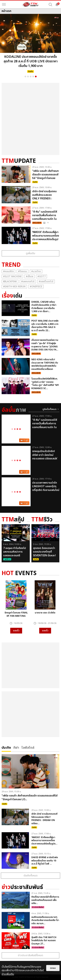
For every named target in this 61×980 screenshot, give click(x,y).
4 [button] (33, 77)
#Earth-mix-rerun (14, 287)
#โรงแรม (23, 271)
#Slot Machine (12, 276)
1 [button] (25, 77)
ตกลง (53, 968)
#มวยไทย (36, 271)
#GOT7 (41, 276)
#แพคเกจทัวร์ (28, 282)
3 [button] (31, 77)
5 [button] (36, 77)
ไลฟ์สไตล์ (28, 747)
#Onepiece (36, 287)
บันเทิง (6, 747)
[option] (30, 44)
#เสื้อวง (30, 276)
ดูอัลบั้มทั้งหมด (49, 409)
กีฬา (16, 747)
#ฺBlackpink (10, 282)
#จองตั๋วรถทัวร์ (46, 282)
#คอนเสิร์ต (8, 271)
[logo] (31, 4)
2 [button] (28, 77)
